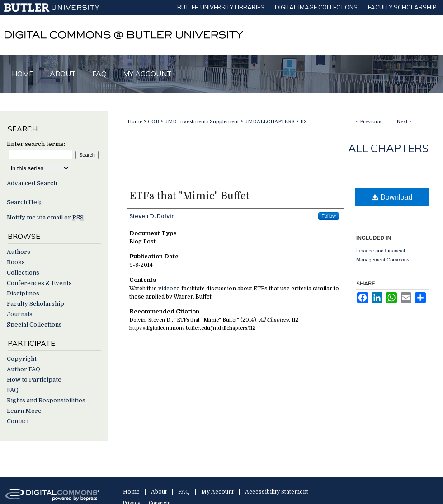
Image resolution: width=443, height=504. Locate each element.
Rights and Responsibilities (46, 400)
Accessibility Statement (277, 492)
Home (135, 122)
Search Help (25, 202)
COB (153, 122)
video (166, 289)
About (159, 492)
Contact (18, 421)
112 (304, 122)
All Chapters (388, 148)
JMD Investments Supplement (202, 122)
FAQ (13, 390)
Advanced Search (32, 183)
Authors (19, 252)
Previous (370, 122)
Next (402, 122)
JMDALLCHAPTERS (270, 122)
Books (16, 262)
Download (392, 197)
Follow (329, 216)
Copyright (22, 359)
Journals (20, 314)
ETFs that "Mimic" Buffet (189, 196)
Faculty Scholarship (35, 304)
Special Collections (34, 324)
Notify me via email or (45, 217)
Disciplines (23, 293)
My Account (217, 492)
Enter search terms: (36, 144)
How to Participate (34, 380)
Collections (23, 273)
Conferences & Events (39, 283)
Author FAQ (24, 369)
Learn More (24, 411)
